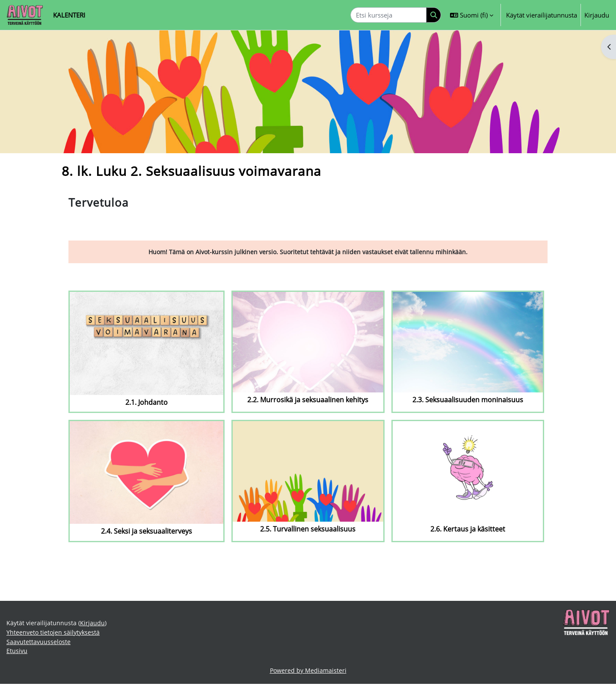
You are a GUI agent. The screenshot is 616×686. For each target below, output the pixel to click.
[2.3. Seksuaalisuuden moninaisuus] (468, 343)
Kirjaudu (597, 15)
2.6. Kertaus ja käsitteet (468, 530)
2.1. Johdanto (147, 402)
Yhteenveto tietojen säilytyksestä (54, 633)
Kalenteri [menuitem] (69, 15)
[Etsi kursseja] (388, 15)
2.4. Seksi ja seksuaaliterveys (147, 532)
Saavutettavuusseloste (39, 643)
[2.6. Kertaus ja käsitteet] (468, 472)
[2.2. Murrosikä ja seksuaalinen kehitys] (308, 343)
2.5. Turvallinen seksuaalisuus (308, 530)
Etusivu (17, 653)
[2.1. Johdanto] (147, 344)
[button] (472, 15)
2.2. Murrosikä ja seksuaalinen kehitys (308, 400)
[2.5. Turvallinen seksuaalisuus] (308, 472)
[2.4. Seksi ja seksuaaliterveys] (147, 473)
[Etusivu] (25, 15)
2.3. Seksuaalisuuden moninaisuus (468, 400)
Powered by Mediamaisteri (308, 673)
